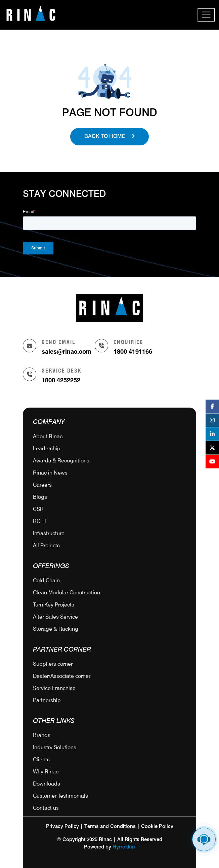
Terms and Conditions (110, 826)
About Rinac (48, 436)
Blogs (40, 497)
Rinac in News (50, 473)
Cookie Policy (157, 826)
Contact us (46, 808)
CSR (38, 509)
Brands (42, 735)
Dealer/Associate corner (62, 676)
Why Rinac (46, 772)
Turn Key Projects (54, 605)
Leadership (47, 448)
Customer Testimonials (60, 796)
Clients (41, 759)
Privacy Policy (62, 826)
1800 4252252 (61, 380)
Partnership (47, 700)
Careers (42, 485)
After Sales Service (55, 617)
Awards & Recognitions (61, 461)
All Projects (46, 545)
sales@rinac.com (67, 352)
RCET (40, 521)
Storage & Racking (56, 629)
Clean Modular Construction (67, 593)
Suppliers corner (53, 664)
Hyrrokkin (124, 847)
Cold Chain (46, 580)
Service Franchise (54, 688)
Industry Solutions (55, 747)
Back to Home (109, 136)
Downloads (47, 784)
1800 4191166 (133, 352)
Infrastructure (49, 533)
